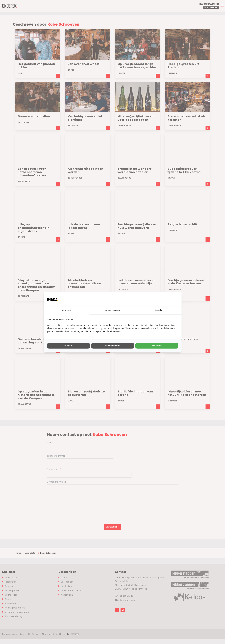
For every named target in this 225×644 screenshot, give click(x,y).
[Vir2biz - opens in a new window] (174, 299)
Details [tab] (158, 310)
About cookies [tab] (112, 310)
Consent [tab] (67, 310)
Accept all (156, 346)
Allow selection (113, 346)
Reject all (68, 346)
